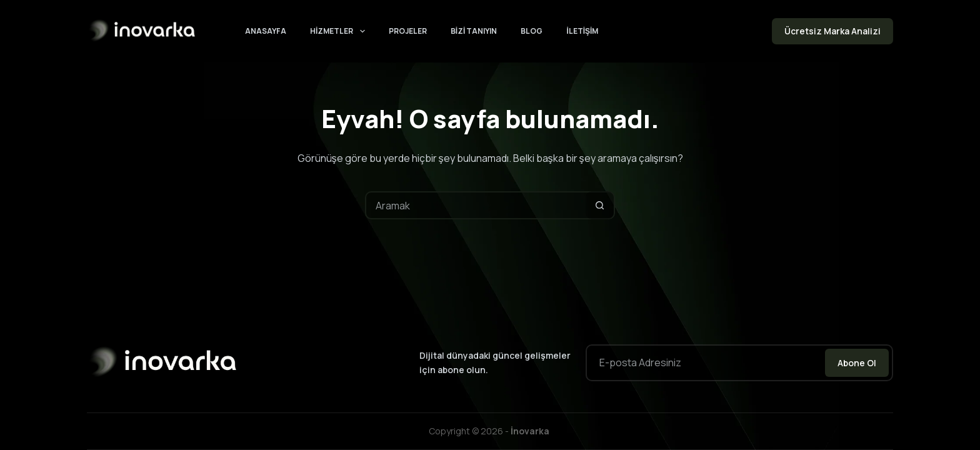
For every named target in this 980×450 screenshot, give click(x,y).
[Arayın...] (476, 205)
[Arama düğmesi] (600, 205)
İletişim (582, 31)
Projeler (408, 31)
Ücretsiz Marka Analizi (832, 31)
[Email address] (704, 363)
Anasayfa (266, 31)
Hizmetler (340, 31)
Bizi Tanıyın (474, 31)
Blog (532, 31)
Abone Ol (857, 363)
